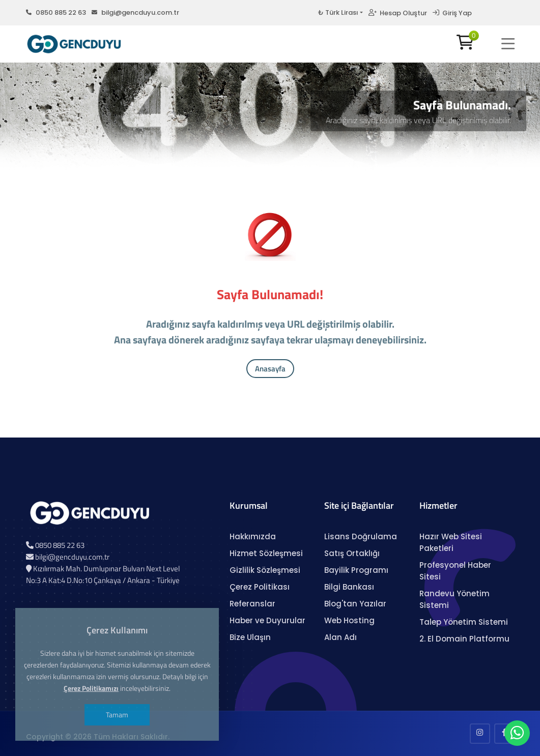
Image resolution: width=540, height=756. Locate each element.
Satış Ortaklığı (352, 553)
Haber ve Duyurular (267, 620)
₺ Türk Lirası (338, 12)
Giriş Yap (452, 13)
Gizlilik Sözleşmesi (265, 570)
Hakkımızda (253, 536)
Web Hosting (349, 620)
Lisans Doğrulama (361, 536)
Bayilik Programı (356, 570)
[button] (508, 44)
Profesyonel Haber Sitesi (455, 571)
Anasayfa (270, 369)
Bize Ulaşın (250, 637)
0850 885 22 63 (56, 12)
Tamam (117, 715)
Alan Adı (340, 637)
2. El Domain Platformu (464, 639)
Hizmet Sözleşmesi (266, 553)
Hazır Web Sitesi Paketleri (451, 542)
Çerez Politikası (260, 587)
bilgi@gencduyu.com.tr (135, 12)
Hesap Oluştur (398, 13)
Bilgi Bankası (349, 587)
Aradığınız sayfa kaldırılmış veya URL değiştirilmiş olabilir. (418, 120)
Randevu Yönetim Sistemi (454, 599)
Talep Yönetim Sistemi (464, 622)
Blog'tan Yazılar (355, 604)
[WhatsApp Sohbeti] (517, 735)
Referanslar (252, 604)
